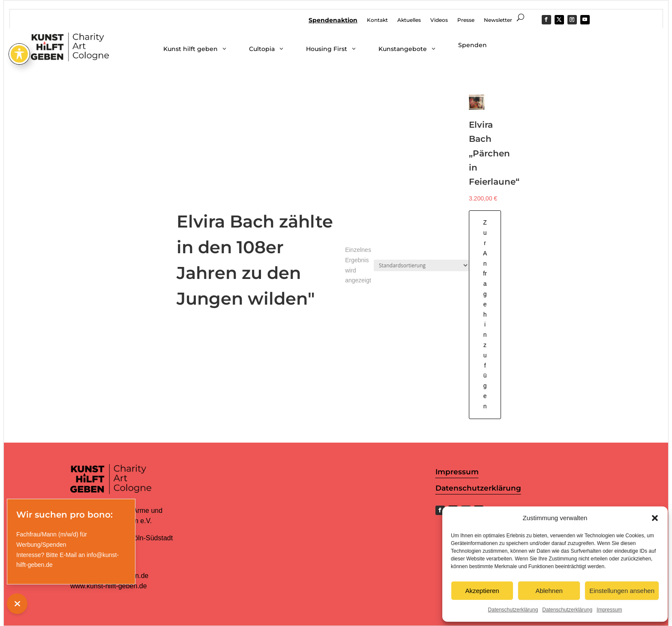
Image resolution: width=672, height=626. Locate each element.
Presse (466, 20)
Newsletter (498, 20)
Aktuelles (409, 20)
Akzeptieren (482, 591)
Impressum (609, 610)
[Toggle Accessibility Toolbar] (19, 23)
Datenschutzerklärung (513, 610)
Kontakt (377, 20)
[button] (655, 518)
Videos (439, 20)
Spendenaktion (333, 21)
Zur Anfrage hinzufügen (485, 314)
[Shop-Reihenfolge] (421, 265)
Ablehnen (549, 591)
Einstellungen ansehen (622, 591)
